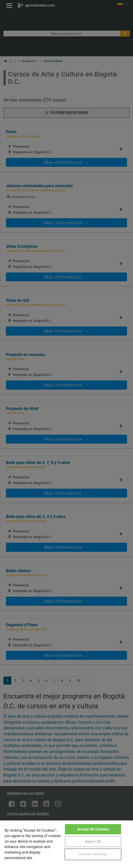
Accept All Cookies (93, 829)
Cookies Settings (93, 854)
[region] (66, 844)
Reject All (93, 842)
